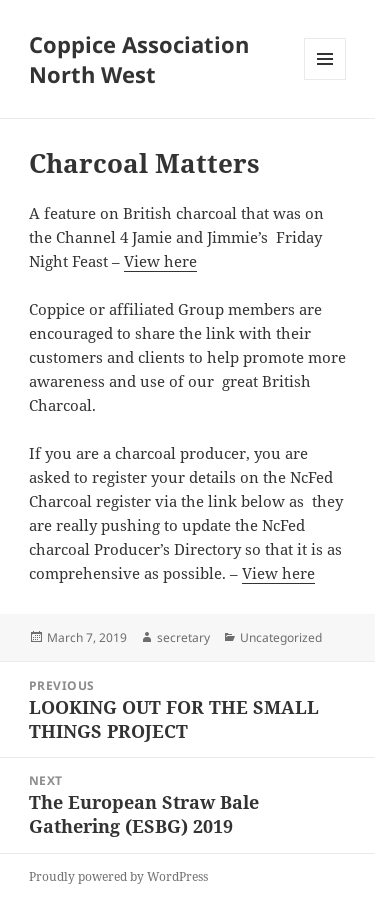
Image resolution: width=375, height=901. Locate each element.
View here (160, 261)
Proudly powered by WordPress (118, 876)
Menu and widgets (325, 79)
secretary (183, 637)
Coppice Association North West (139, 59)
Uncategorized (281, 637)
